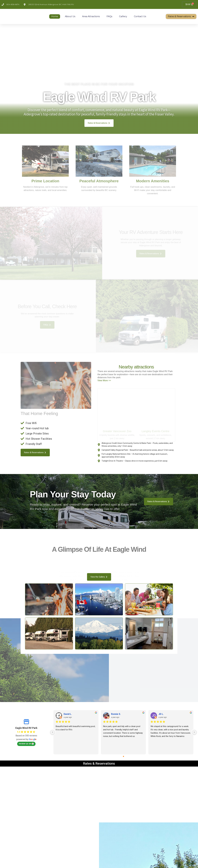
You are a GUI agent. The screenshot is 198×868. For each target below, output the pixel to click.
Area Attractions (91, 16)
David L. (68, 705)
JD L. (161, 705)
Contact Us (140, 16)
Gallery (123, 16)
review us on (26, 735)
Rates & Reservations (99, 755)
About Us (70, 16)
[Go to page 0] (123, 748)
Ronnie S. (116, 705)
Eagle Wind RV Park (26, 719)
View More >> (104, 384)
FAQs (109, 16)
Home (55, 16)
